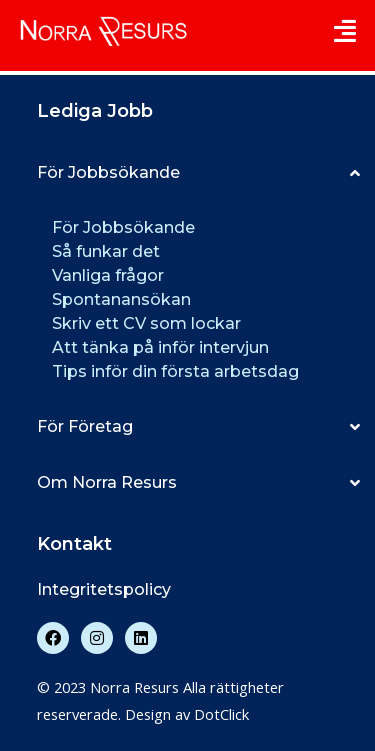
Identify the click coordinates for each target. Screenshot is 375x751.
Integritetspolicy (104, 589)
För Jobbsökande (108, 172)
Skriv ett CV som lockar (146, 323)
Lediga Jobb (95, 111)
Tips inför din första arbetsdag (175, 371)
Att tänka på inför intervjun (160, 347)
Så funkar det (106, 251)
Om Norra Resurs (107, 482)
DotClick (221, 714)
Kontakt (74, 544)
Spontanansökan (121, 299)
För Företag (85, 426)
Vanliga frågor (108, 275)
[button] (198, 173)
